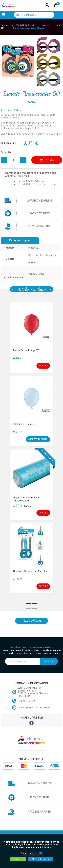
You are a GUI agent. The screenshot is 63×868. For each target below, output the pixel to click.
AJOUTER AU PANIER (38, 439)
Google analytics (30, 853)
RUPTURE (47, 160)
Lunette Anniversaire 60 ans (29, 28)
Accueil (5, 26)
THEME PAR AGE (25, 26)
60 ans (46, 26)
